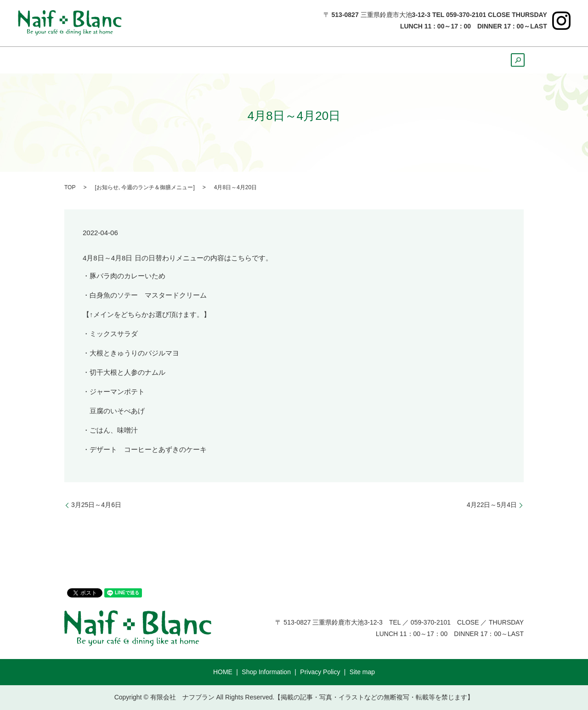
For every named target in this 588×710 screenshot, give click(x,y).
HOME (86, 60)
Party (431, 60)
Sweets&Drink (305, 60)
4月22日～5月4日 (492, 505)
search (514, 63)
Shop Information (266, 672)
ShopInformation (147, 60)
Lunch (208, 60)
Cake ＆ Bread (377, 60)
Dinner (249, 60)
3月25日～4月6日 (96, 505)
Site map (362, 672)
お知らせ (107, 187)
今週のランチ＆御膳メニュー (157, 187)
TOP (70, 187)
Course (470, 60)
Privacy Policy (320, 672)
